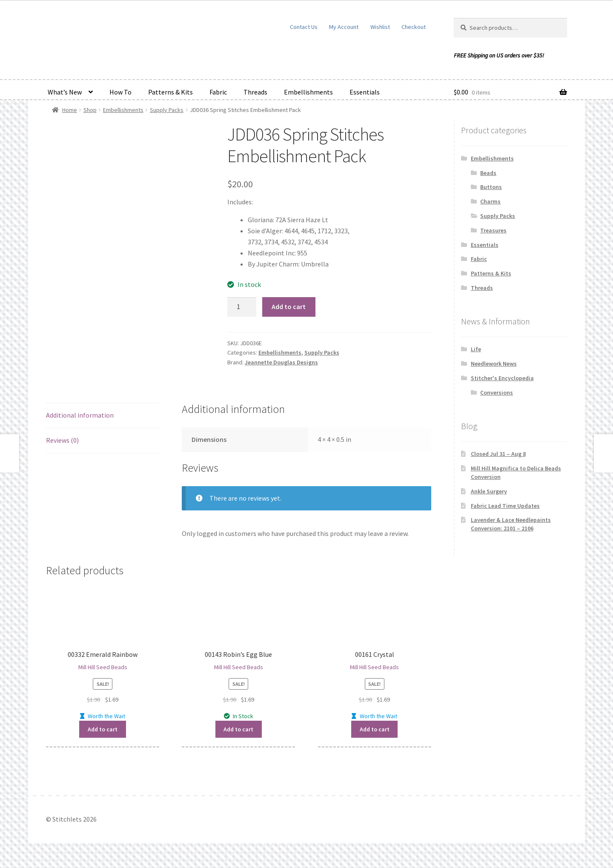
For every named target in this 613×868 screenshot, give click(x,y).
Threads (255, 92)
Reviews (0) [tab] (62, 440)
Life (476, 349)
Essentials (365, 92)
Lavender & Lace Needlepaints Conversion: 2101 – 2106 (511, 524)
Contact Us (304, 27)
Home (70, 110)
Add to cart (289, 307)
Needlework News (494, 364)
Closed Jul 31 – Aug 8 (498, 454)
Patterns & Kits (170, 92)
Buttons (491, 187)
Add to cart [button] (103, 729)
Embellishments (308, 92)
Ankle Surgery (489, 491)
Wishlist (380, 27)
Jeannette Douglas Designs (281, 362)
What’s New (65, 92)
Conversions (497, 392)
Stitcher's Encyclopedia (502, 378)
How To (120, 92)
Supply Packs (167, 110)
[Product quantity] (242, 307)
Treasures (493, 230)
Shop (90, 110)
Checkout (414, 27)
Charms (490, 201)
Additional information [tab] (80, 415)
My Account (344, 27)
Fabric (218, 92)
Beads (488, 173)
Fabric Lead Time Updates (505, 506)
